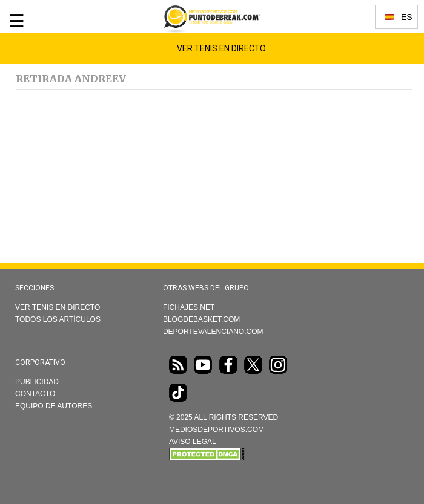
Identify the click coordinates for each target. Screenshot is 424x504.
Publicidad (37, 382)
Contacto (35, 394)
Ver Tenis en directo (58, 307)
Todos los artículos (58, 319)
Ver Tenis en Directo (221, 48)
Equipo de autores (54, 406)
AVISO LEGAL (193, 442)
